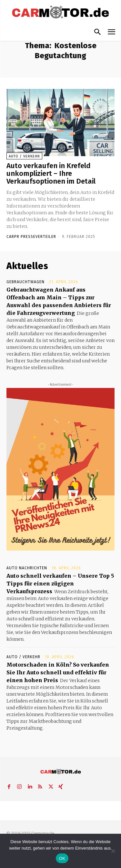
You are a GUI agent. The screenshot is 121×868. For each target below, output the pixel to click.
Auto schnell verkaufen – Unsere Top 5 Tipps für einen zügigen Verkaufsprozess (60, 584)
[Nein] (113, 851)
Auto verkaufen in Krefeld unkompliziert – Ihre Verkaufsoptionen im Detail (51, 173)
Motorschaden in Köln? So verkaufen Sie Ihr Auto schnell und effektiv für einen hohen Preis (58, 672)
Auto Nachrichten (27, 568)
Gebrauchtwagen (25, 282)
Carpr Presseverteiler (31, 237)
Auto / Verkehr (24, 156)
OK (62, 858)
